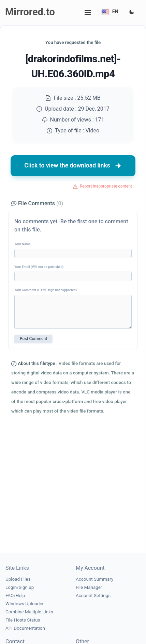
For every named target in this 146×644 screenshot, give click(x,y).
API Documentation (25, 628)
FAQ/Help (15, 595)
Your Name (23, 244)
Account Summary (94, 579)
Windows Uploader (25, 604)
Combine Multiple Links (29, 612)
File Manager (89, 587)
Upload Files (18, 579)
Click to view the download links (73, 166)
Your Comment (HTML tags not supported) (46, 290)
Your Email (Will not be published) (39, 267)
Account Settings (93, 595)
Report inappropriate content (106, 186)
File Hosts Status (23, 620)
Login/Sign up (20, 587)
